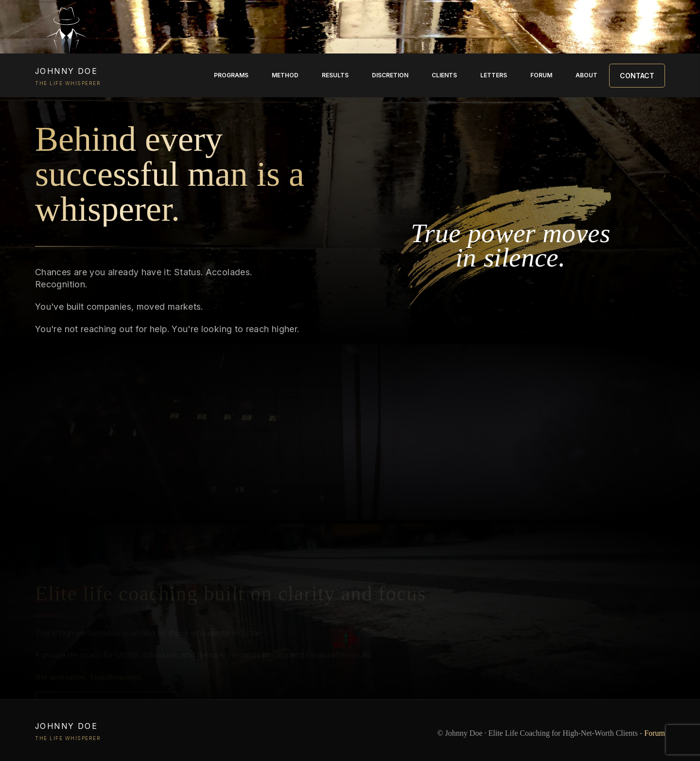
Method (285, 75)
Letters (494, 75)
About (586, 75)
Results (335, 75)
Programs (231, 75)
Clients (444, 75)
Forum (541, 75)
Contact (637, 76)
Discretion (390, 75)
